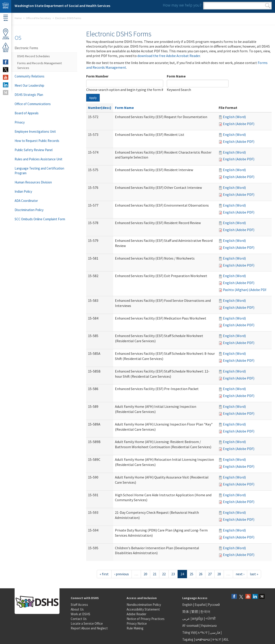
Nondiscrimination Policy (144, 605)
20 (145, 574)
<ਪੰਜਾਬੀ (211, 619)
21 (155, 574)
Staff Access (79, 605)
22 (164, 574)
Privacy (20, 122)
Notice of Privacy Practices (146, 619)
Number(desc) (100, 108)
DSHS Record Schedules (34, 56)
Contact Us (79, 619)
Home (18, 18)
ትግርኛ (217, 639)
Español (200, 605)
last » (254, 574)
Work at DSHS (80, 614)
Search (268, 6)
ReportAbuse (6, 47)
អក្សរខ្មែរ (198, 619)
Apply (93, 98)
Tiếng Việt (189, 632)
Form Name (176, 76)
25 (191, 574)
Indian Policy (23, 191)
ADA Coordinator (26, 201)
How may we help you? (182, 5)
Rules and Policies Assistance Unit (38, 159)
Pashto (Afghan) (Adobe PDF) (245, 290)
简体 (186, 612)
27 (210, 574)
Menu (6, 18)
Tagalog (188, 639)
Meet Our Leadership (29, 85)
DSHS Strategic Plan (29, 95)
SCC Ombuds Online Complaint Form (40, 219)
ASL (226, 639)
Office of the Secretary (38, 18)
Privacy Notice (137, 623)
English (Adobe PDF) (239, 124)
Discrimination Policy (29, 210)
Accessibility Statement (143, 609)
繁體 (195, 612)
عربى (186, 619)
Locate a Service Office (87, 623)
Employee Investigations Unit (35, 131)
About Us (77, 609)
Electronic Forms (26, 48)
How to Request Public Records (37, 141)
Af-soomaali (190, 625)
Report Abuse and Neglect (89, 628)
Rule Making (135, 628)
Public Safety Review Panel (34, 150)
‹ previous (122, 574)
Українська (209, 625)
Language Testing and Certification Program (39, 171)
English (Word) (234, 117)
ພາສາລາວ (203, 639)
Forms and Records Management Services (40, 65)
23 (173, 574)
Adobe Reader (136, 614)
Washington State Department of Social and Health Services (62, 6)
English (188, 605)
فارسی (215, 632)
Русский (214, 605)
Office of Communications (33, 104)
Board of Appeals (27, 113)
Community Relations (30, 76)
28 (219, 574)
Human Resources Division (33, 182)
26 (201, 574)
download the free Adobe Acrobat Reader (169, 56)
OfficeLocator (6, 34)
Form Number (97, 76)
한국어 (205, 612)
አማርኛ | (203, 632)
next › (240, 574)
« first (104, 574)
